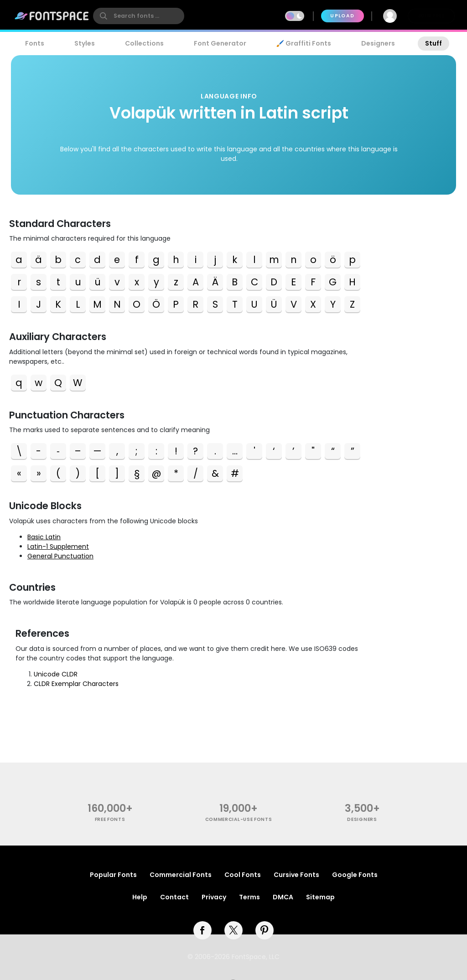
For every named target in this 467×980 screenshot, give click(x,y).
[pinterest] (265, 930)
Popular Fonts (113, 875)
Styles (85, 43)
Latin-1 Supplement (58, 547)
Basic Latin (44, 537)
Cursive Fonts (296, 875)
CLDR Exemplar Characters (76, 684)
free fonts (110, 819)
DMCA (283, 897)
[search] (139, 16)
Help (140, 897)
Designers (378, 43)
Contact (174, 897)
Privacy (214, 897)
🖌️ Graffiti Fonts (304, 43)
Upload (342, 16)
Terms (249, 897)
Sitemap (320, 897)
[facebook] (202, 930)
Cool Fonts (243, 875)
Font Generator (220, 43)
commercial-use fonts (239, 819)
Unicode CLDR (56, 674)
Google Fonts (355, 875)
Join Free (431, 16)
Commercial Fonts (181, 875)
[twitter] (233, 930)
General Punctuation (60, 556)
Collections (144, 43)
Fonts (35, 43)
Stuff (433, 43)
